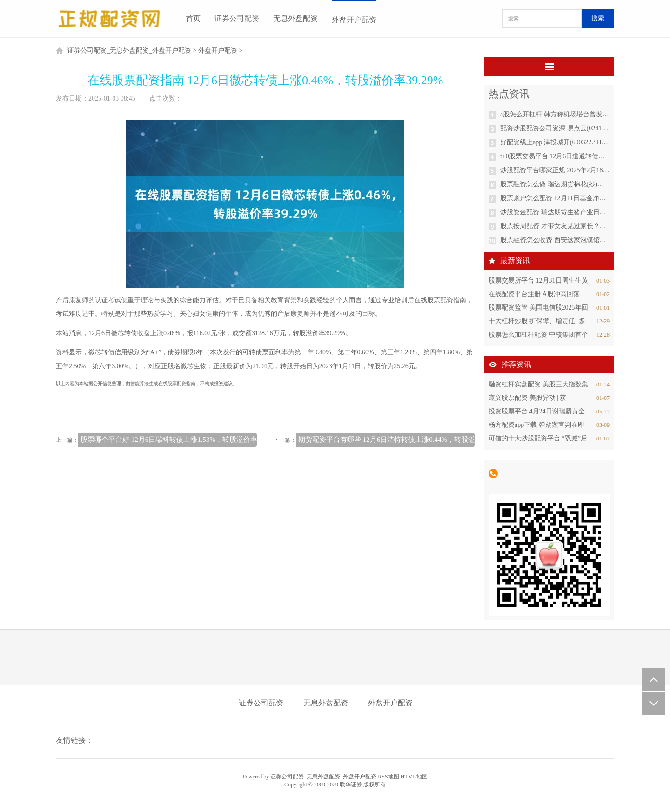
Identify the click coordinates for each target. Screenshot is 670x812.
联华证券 (351, 785)
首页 (193, 18)
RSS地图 (388, 777)
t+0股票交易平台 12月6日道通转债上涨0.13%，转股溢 (555, 156)
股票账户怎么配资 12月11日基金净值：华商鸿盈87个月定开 (555, 198)
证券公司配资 (237, 18)
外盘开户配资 (354, 20)
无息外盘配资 (295, 18)
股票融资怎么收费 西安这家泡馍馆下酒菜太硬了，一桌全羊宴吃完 (555, 240)
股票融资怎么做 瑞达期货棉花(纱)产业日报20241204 (555, 184)
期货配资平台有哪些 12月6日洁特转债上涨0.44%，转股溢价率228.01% (406, 440)
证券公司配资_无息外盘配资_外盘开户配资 (129, 51)
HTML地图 (414, 777)
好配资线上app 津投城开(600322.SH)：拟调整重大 (555, 142)
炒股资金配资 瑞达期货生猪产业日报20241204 (555, 212)
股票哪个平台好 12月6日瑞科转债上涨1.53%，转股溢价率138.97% (181, 440)
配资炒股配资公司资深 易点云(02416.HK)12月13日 (555, 128)
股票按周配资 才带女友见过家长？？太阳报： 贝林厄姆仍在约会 (555, 226)
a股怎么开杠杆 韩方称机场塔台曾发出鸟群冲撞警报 (555, 114)
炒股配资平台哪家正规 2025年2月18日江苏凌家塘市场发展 (555, 170)
